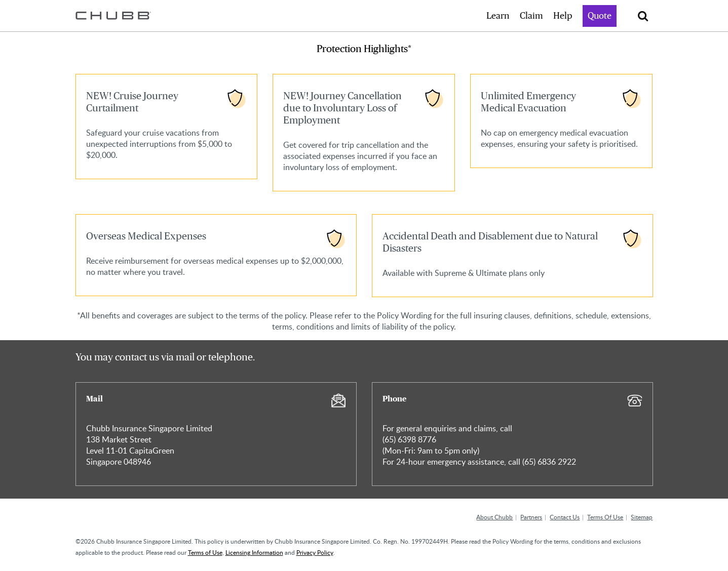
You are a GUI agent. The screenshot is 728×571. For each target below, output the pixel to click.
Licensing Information (254, 552)
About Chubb (494, 517)
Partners (531, 517)
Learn (498, 16)
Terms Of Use (605, 517)
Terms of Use (205, 552)
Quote (600, 16)
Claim (531, 16)
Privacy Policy (315, 552)
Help (563, 16)
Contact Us (565, 517)
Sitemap (642, 517)
